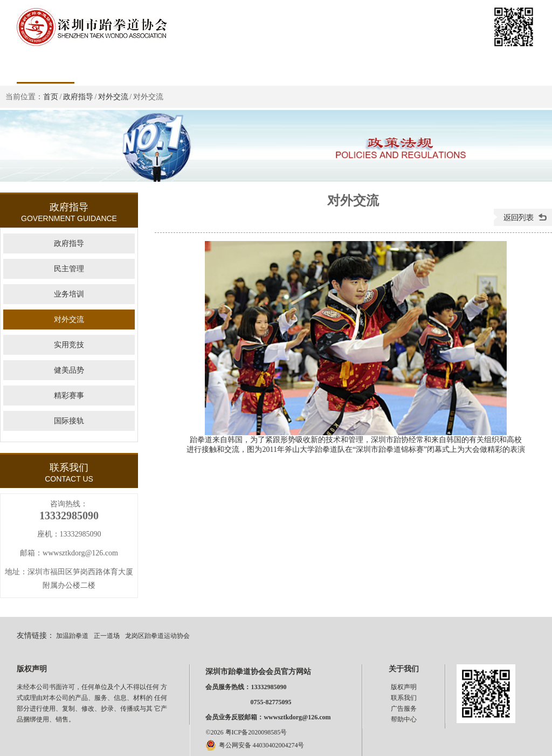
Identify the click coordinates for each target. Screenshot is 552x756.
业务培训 (69, 294)
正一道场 (107, 636)
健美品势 (69, 370)
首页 (45, 68)
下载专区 (449, 68)
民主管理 (69, 269)
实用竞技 (69, 345)
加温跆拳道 (72, 636)
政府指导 (78, 97)
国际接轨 (69, 421)
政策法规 (103, 68)
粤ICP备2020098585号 (256, 732)
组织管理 (161, 68)
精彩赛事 (69, 396)
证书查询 (334, 68)
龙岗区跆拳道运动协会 (157, 636)
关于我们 (404, 669)
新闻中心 (218, 68)
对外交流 (113, 97)
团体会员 (391, 68)
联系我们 (404, 698)
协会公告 (276, 68)
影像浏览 (507, 68)
